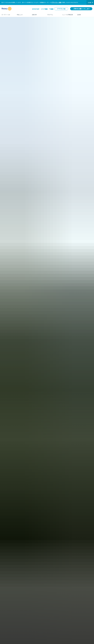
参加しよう (23, 14)
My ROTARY (36, 9)
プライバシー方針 (56, 2)
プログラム (53, 14)
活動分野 (38, 14)
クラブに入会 (61, 9)
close (90, 3)
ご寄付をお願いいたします (81, 9)
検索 (52, 9)
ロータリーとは (7, 14)
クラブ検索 (44, 9)
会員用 (85, 14)
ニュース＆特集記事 (68, 14)
